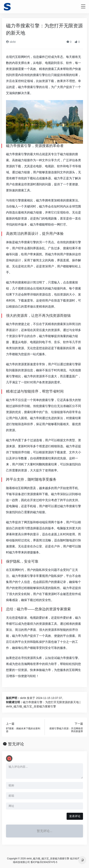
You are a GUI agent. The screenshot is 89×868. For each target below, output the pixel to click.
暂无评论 (16, 744)
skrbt (11, 42)
